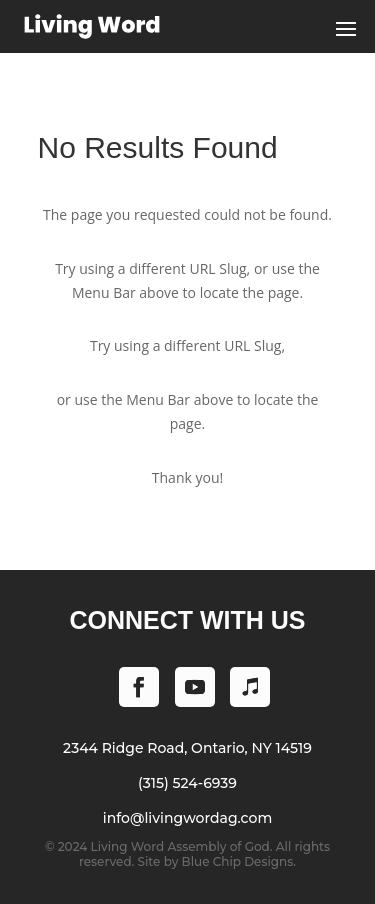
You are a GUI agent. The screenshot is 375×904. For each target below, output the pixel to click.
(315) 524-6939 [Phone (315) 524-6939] (187, 783)
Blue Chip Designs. (239, 861)
